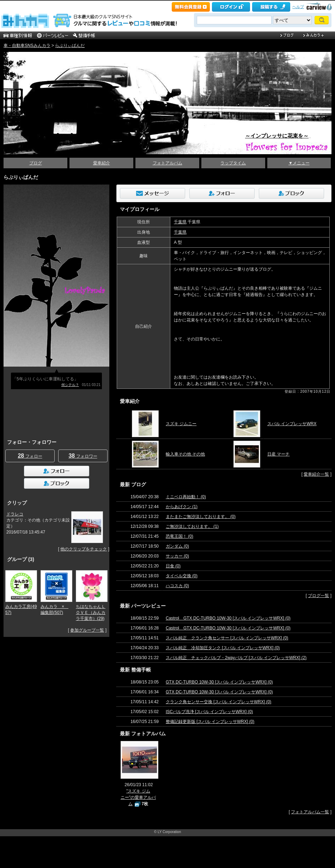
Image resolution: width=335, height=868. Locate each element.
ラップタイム (233, 163)
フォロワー (83, 456)
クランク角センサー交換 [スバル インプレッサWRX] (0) (218, 702)
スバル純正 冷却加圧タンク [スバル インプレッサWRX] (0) (223, 648)
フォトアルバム (167, 163)
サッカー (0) (177, 556)
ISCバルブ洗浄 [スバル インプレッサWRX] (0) (209, 712)
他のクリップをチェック (84, 549)
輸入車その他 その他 (185, 454)
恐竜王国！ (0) (179, 536)
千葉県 (180, 222)
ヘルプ (298, 7)
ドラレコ (15, 514)
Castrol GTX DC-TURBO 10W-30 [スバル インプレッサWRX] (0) (228, 618)
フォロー (30, 456)
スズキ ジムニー (181, 424)
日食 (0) (173, 566)
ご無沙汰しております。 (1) (192, 526)
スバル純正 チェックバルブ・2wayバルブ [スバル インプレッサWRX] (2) (236, 658)
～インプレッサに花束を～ (277, 136)
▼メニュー (299, 163)
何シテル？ (70, 385)
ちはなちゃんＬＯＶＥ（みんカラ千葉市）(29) (91, 613)
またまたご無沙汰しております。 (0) (201, 517)
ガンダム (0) (177, 546)
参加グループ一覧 (87, 630)
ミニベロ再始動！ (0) (186, 497)
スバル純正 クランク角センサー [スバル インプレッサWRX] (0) (227, 638)
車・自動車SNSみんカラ (27, 46)
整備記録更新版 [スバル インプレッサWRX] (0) (210, 722)
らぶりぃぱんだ (70, 46)
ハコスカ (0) (177, 586)
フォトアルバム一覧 (310, 812)
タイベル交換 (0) (182, 576)
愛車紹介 (102, 163)
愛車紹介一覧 (316, 474)
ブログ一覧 (318, 596)
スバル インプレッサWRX (292, 424)
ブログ (36, 163)
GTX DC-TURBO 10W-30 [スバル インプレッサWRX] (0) (219, 682)
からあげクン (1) (182, 507)
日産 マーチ (278, 454)
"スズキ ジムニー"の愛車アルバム (138, 797)
